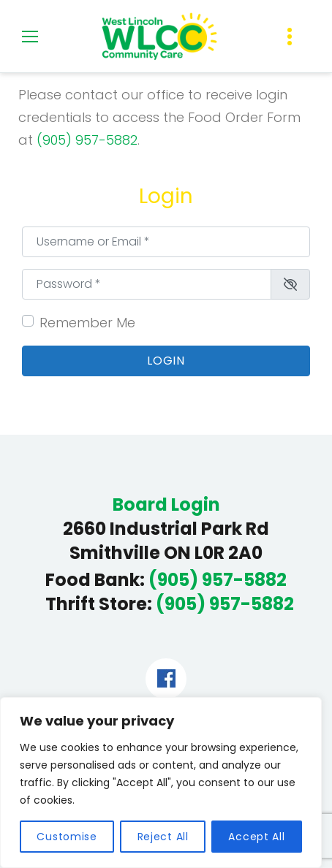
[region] (161, 783)
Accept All (256, 837)
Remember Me (87, 323)
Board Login (166, 505)
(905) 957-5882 (87, 140)
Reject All (163, 837)
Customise (67, 837)
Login (166, 361)
